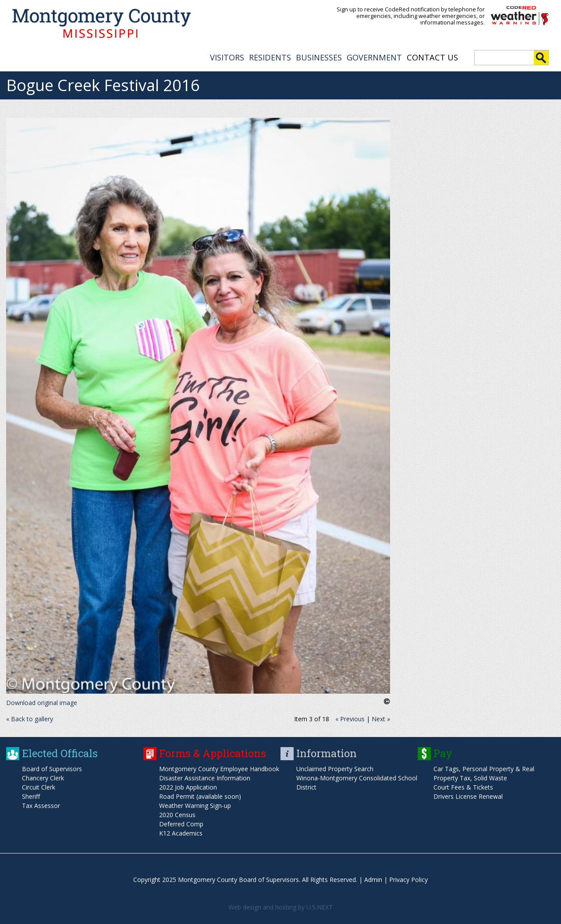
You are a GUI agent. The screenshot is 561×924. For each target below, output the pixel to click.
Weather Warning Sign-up (195, 806)
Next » (381, 719)
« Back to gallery (30, 719)
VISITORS (227, 57)
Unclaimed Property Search (335, 769)
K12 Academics (181, 833)
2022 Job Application (188, 787)
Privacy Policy (408, 880)
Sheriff (31, 796)
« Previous (350, 719)
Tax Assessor (41, 806)
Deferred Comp (181, 824)
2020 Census (177, 815)
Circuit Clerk (39, 787)
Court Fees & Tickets (463, 787)
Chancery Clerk (43, 778)
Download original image (42, 703)
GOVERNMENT (374, 57)
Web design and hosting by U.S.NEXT (280, 907)
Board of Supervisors (52, 769)
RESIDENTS (270, 57)
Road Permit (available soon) (200, 796)
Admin (373, 880)
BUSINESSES (319, 57)
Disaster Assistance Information (205, 778)
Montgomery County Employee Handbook (219, 769)
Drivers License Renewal (468, 796)
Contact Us (432, 57)
